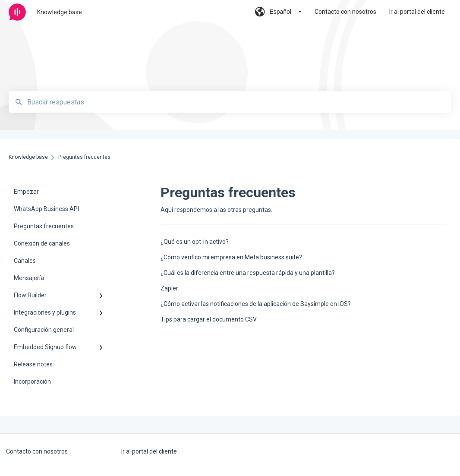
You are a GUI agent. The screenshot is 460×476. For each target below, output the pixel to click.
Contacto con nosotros (37, 451)
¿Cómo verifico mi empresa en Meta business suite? (231, 257)
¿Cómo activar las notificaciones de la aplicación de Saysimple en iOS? (256, 304)
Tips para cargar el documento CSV (209, 319)
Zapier (169, 288)
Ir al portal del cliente (149, 451)
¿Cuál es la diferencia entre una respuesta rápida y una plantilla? (248, 273)
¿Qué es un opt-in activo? (195, 242)
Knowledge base (60, 12)
